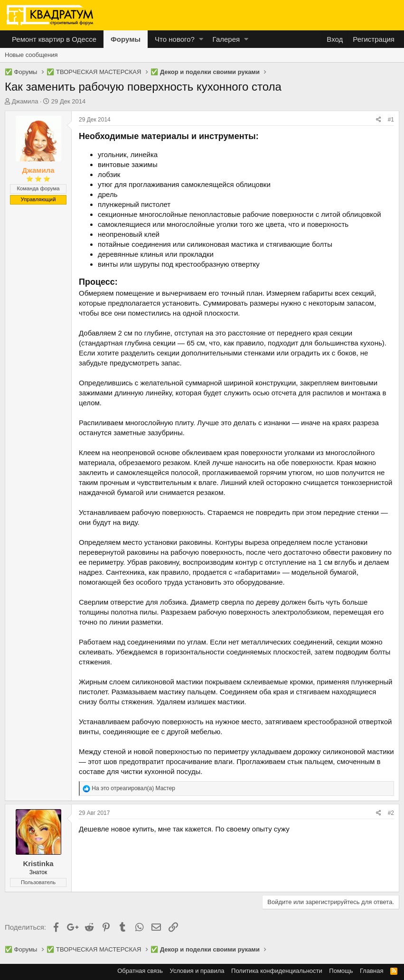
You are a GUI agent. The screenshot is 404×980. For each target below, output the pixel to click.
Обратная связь (140, 971)
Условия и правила (197, 971)
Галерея (226, 39)
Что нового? (175, 39)
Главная (371, 971)
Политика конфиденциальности (277, 971)
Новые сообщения (31, 55)
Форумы (126, 39)
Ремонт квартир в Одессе (54, 39)
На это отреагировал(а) (133, 788)
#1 (391, 120)
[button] (201, 39)
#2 (391, 813)
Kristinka (38, 863)
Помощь (341, 971)
